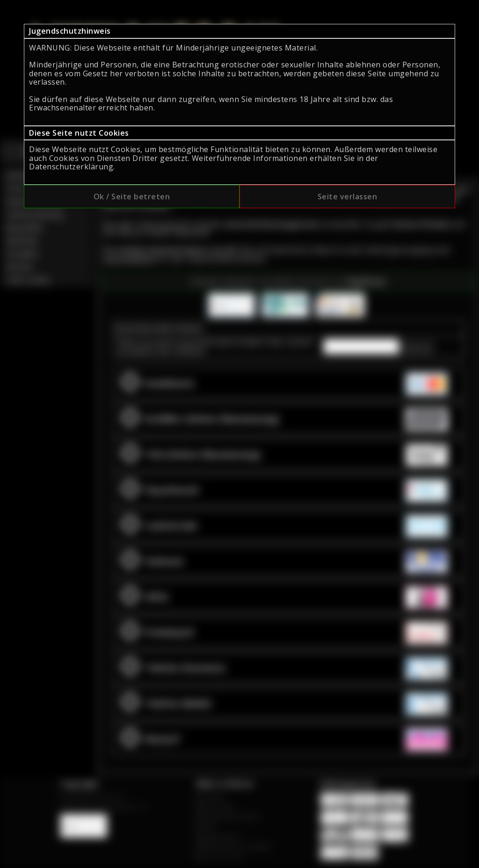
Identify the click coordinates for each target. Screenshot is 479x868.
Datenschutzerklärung (71, 167)
